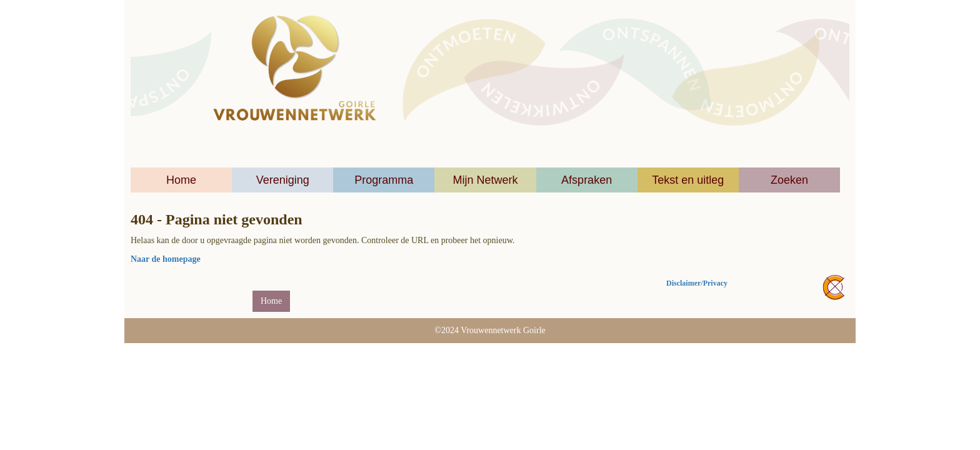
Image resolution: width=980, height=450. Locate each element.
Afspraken (587, 180)
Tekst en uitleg (688, 180)
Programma (384, 180)
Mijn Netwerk (485, 180)
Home (181, 180)
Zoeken (789, 180)
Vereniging (283, 180)
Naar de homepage (166, 259)
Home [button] (271, 301)
